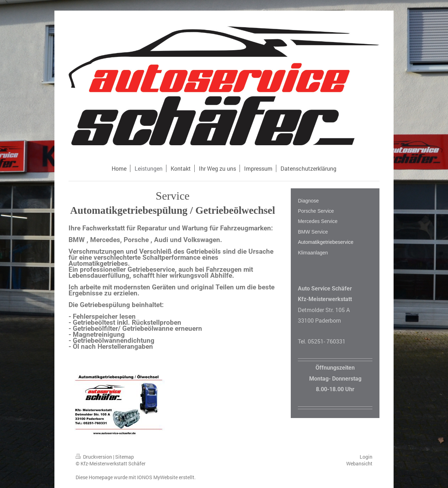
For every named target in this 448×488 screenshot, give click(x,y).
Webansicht (359, 463)
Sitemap (125, 457)
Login (366, 457)
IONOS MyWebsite (157, 477)
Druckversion (94, 457)
